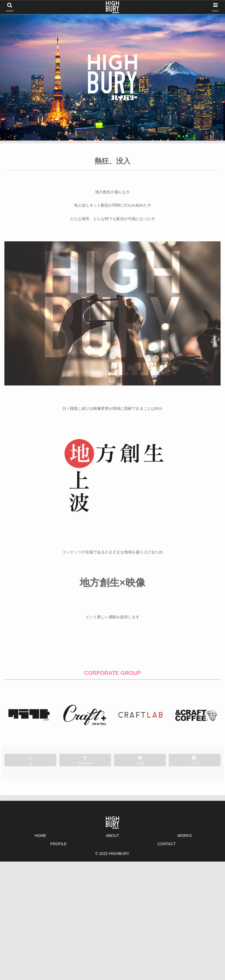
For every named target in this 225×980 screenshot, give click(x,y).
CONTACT (167, 844)
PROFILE (58, 844)
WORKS (185, 836)
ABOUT (113, 836)
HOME (41, 836)
